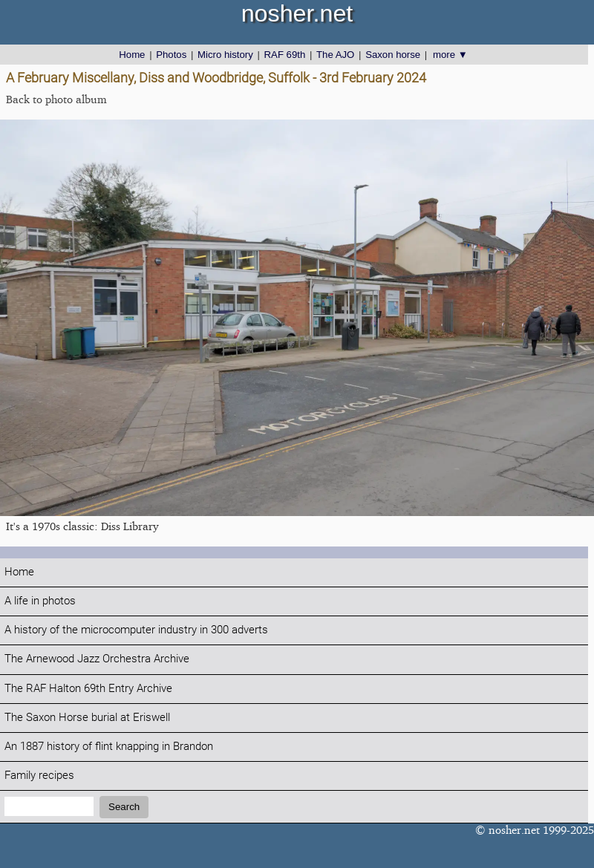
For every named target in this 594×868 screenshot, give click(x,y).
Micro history (225, 55)
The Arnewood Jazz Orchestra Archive (97, 659)
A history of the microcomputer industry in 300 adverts (136, 630)
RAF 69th (285, 55)
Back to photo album (56, 99)
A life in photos (40, 601)
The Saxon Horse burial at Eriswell (87, 718)
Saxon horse (393, 55)
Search (124, 807)
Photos (171, 55)
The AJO (335, 55)
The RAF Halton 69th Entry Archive (88, 689)
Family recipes (39, 776)
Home (132, 55)
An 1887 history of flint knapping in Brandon (109, 747)
